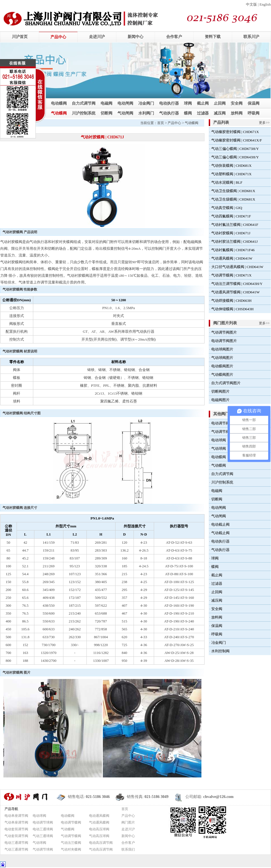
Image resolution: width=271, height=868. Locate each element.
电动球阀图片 (222, 349)
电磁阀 (106, 103)
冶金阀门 (146, 103)
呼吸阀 (254, 113)
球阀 (188, 103)
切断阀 (106, 113)
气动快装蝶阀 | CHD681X (231, 166)
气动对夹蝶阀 (71, 849)
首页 (161, 123)
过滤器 (203, 113)
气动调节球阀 (43, 849)
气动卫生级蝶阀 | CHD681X (233, 191)
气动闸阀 (125, 113)
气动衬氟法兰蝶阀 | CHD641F (235, 225)
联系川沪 (251, 37)
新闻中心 (135, 37)
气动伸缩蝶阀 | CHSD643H (233, 309)
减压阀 (220, 113)
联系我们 (128, 849)
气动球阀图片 (222, 358)
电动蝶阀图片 (222, 366)
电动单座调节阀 (16, 816)
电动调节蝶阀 (71, 822)
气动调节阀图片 (224, 332)
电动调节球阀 (43, 822)
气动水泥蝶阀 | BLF (227, 182)
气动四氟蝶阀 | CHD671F (231, 216)
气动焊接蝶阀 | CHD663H (231, 301)
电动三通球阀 (43, 829)
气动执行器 (169, 113)
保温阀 (254, 103)
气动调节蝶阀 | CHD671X (231, 275)
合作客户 (174, 37)
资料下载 (213, 37)
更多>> (264, 123)
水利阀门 (146, 113)
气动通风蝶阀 (99, 822)
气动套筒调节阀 (16, 836)
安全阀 (237, 103)
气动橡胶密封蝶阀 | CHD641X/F (237, 140)
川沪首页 (20, 37)
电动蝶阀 (59, 103)
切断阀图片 (220, 391)
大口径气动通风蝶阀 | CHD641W (237, 267)
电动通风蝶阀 (99, 816)
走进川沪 (97, 37)
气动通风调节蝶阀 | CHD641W (236, 292)
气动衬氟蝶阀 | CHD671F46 (233, 250)
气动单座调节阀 (16, 822)
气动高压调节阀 (101, 849)
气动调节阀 (220, 432)
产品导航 (11, 809)
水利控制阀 (220, 651)
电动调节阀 (220, 423)
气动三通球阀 (43, 836)
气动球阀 (219, 448)
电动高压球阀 (99, 829)
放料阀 (237, 113)
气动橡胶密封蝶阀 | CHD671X (235, 132)
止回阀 (220, 103)
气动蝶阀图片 (222, 375)
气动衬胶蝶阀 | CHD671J (231, 233)
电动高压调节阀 (101, 843)
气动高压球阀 (99, 836)
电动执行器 (169, 103)
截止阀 (203, 103)
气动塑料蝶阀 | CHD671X (231, 174)
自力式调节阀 (84, 103)
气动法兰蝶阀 (71, 843)
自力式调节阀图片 (226, 383)
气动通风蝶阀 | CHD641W (232, 258)
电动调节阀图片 (224, 341)
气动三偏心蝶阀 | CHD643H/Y (235, 157)
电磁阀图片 (220, 400)
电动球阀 (219, 440)
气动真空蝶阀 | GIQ (227, 208)
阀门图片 (128, 822)
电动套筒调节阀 (16, 829)
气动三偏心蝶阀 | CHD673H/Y (235, 149)
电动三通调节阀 (16, 843)
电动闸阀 (125, 103)
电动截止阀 (220, 524)
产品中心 (58, 37)
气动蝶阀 (59, 113)
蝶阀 (188, 113)
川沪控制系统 (84, 113)
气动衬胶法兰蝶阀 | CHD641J (235, 241)
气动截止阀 (220, 533)
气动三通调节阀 (16, 849)
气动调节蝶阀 (71, 836)
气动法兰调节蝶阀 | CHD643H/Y (237, 284)
